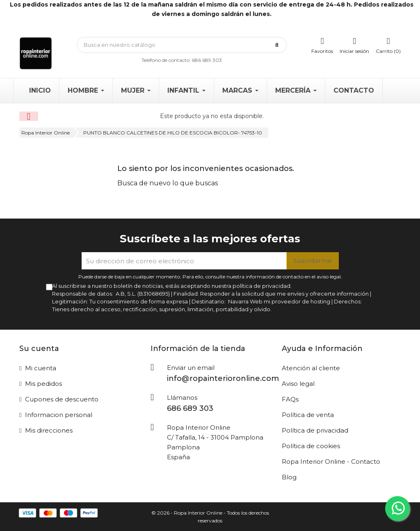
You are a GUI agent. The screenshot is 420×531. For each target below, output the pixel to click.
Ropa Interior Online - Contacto (331, 461)
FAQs (290, 399)
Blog (289, 477)
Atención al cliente (311, 368)
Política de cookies (311, 446)
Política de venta (308, 415)
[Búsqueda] (182, 45)
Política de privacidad (315, 430)
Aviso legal (298, 384)
